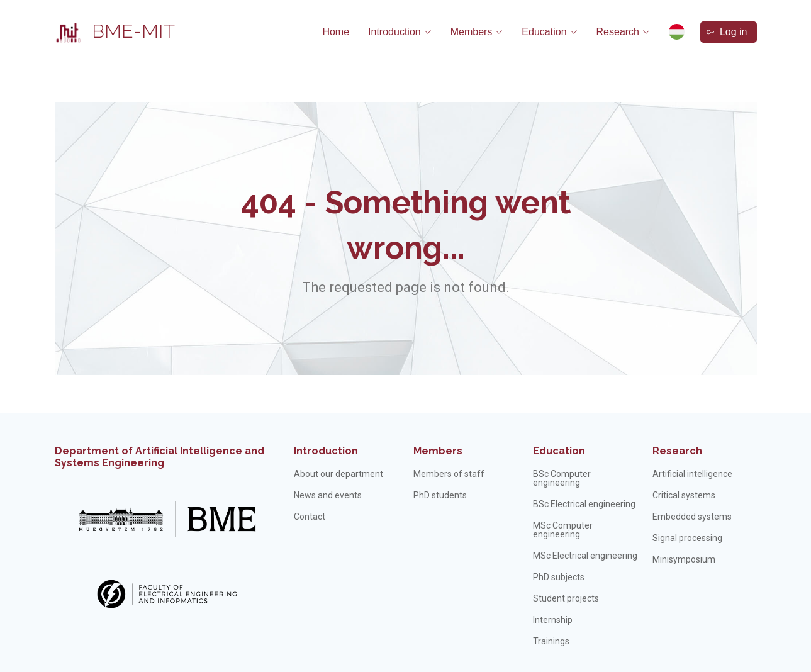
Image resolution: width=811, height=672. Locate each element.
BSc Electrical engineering (584, 504)
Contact (310, 517)
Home (336, 32)
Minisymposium (684, 559)
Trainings (551, 641)
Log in (727, 32)
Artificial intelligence (692, 474)
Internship (553, 620)
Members (438, 451)
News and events (328, 495)
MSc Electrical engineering (585, 556)
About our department (338, 474)
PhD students (440, 495)
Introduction (326, 451)
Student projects (566, 598)
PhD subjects (559, 577)
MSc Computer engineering (563, 530)
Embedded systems (692, 517)
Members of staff (449, 474)
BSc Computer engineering (562, 478)
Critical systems (684, 495)
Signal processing (687, 538)
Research (677, 451)
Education (559, 451)
